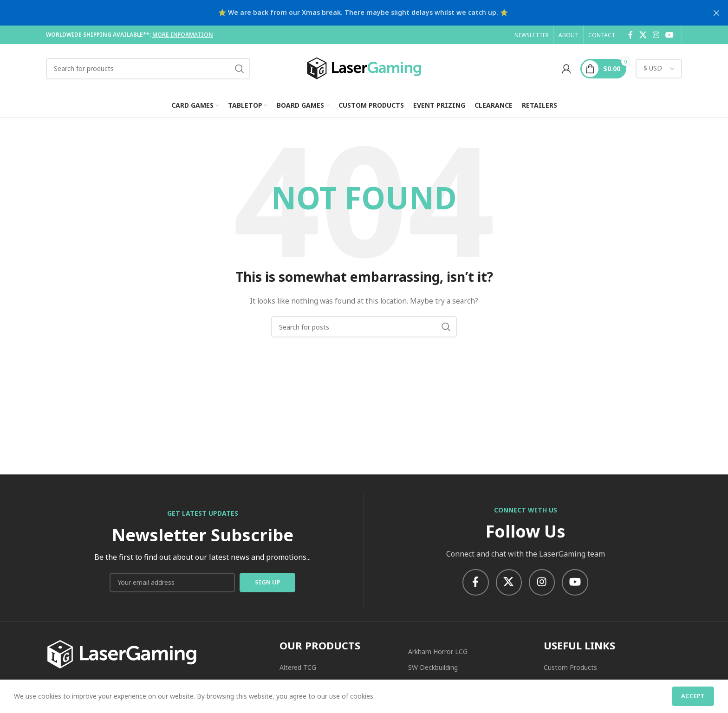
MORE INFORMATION (183, 35)
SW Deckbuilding (433, 669)
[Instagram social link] (656, 35)
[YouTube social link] (670, 35)
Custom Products (570, 669)
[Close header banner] (716, 13)
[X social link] (643, 35)
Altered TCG (298, 669)
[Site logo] (364, 68)
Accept (693, 696)
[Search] (148, 69)
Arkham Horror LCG (438, 653)
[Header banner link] (350, 13)
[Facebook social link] (630, 35)
